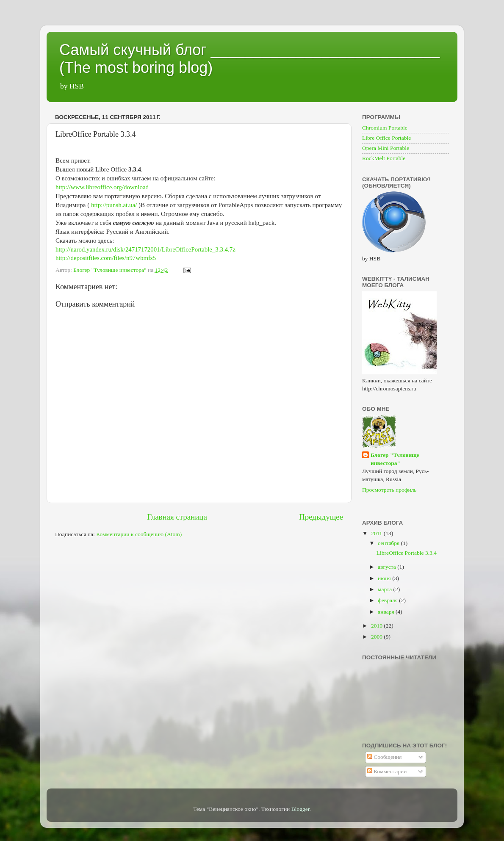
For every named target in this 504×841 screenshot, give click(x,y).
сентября (389, 543)
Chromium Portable (385, 128)
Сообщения (385, 757)
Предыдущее (321, 517)
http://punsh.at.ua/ (114, 205)
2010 (377, 626)
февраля (388, 600)
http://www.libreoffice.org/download (102, 187)
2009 (377, 637)
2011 (377, 533)
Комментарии (387, 771)
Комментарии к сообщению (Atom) (139, 534)
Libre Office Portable (386, 138)
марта (385, 589)
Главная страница (177, 517)
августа (388, 567)
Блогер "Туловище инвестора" (395, 459)
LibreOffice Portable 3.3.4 (407, 553)
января (387, 612)
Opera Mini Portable (386, 148)
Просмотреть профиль (389, 490)
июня (385, 578)
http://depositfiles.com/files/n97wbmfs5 (106, 258)
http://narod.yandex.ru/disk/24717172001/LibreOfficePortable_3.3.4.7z (145, 249)
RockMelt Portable (384, 158)
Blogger (300, 809)
